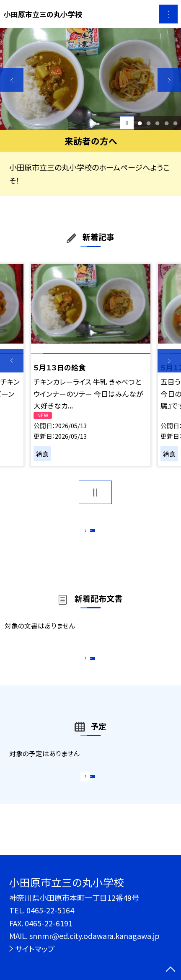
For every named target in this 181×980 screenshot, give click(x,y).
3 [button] (158, 123)
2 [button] (149, 123)
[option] (90, 79)
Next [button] (169, 80)
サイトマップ (35, 949)
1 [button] (140, 123)
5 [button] (175, 123)
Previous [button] (12, 80)
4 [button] (166, 123)
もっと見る (86, 533)
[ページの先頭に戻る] (171, 970)
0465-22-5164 (50, 910)
